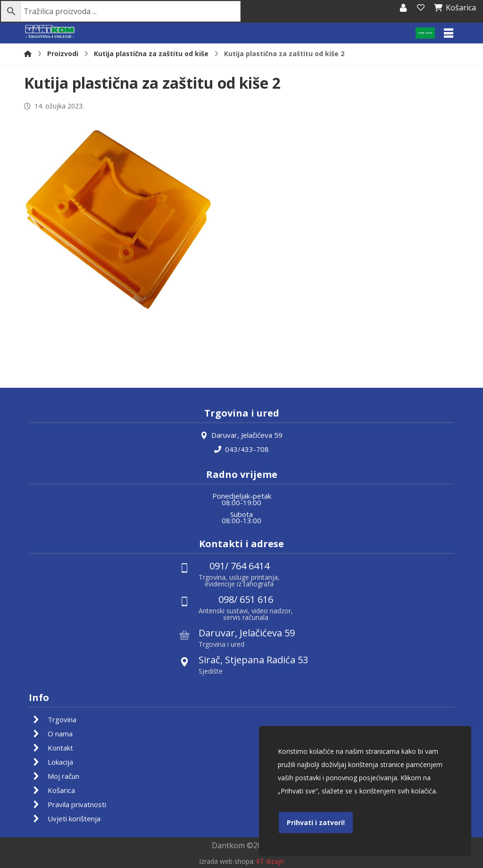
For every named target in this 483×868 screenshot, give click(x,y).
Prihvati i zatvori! (316, 822)
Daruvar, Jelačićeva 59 (241, 435)
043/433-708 (241, 449)
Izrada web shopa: (227, 861)
